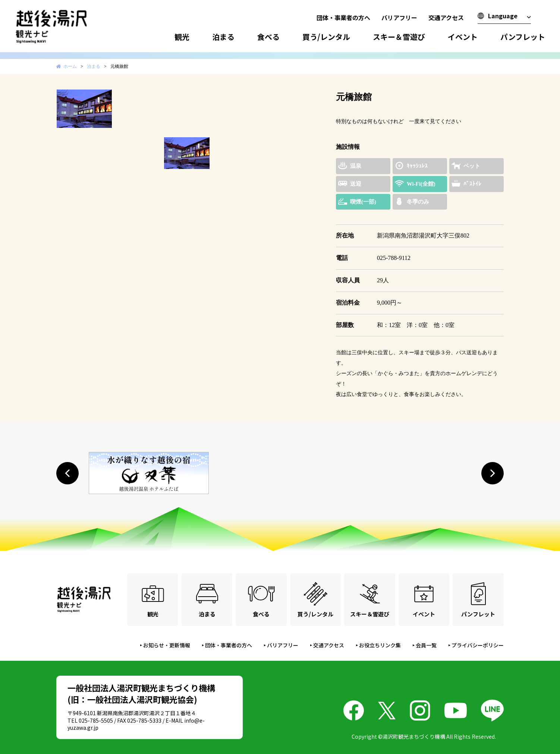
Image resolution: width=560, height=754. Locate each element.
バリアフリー (399, 18)
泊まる (223, 37)
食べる (268, 37)
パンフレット (523, 37)
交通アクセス (446, 18)
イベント (463, 37)
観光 (182, 37)
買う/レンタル (326, 37)
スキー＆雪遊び (399, 37)
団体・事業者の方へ (343, 18)
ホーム (70, 66)
